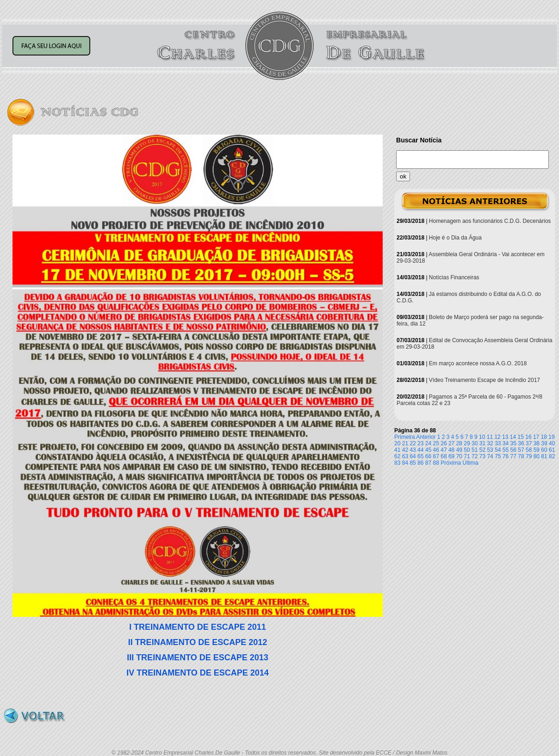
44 (420, 450)
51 (475, 450)
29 (467, 443)
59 (537, 450)
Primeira (405, 437)
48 (451, 450)
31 (482, 443)
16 (528, 437)
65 (420, 456)
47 (444, 450)
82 (552, 456)
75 (498, 456)
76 (506, 456)
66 (428, 456)
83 (397, 463)
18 (544, 437)
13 (505, 437)
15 (521, 437)
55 (506, 450)
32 (490, 443)
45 (428, 450)
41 (397, 450)
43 (413, 450)
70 (459, 456)
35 (513, 443)
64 (413, 456)
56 (513, 450)
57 (521, 450)
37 (529, 443)
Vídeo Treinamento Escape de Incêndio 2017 (484, 380)
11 (490, 437)
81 (544, 456)
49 (459, 450)
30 (475, 443)
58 (529, 450)
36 (521, 443)
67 (436, 456)
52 (482, 450)
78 (521, 456)
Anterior (426, 437)
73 (482, 456)
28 (459, 443)
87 (428, 463)
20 (397, 443)
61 (552, 450)
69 (451, 456)
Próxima (451, 463)
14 (513, 437)
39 (544, 443)
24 (428, 443)
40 (552, 443)
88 (436, 463)
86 (420, 463)
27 (451, 443)
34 (506, 443)
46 (436, 450)
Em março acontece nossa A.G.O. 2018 (478, 363)
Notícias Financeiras (454, 277)
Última (471, 463)
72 (475, 456)
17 (536, 437)
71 (467, 456)
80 (537, 456)
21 (405, 443)
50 (467, 450)
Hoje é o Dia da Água (455, 238)
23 (420, 443)
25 (436, 443)
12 (497, 437)
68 (444, 456)
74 (490, 456)
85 (413, 463)
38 (537, 443)
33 (498, 443)
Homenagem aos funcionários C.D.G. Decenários (490, 221)
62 (397, 456)
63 (405, 456)
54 (498, 450)
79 (529, 456)
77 (513, 456)
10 (482, 437)
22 (413, 443)
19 (551, 437)
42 (405, 450)
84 (405, 463)
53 (490, 450)
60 (544, 450)
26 (444, 443)
